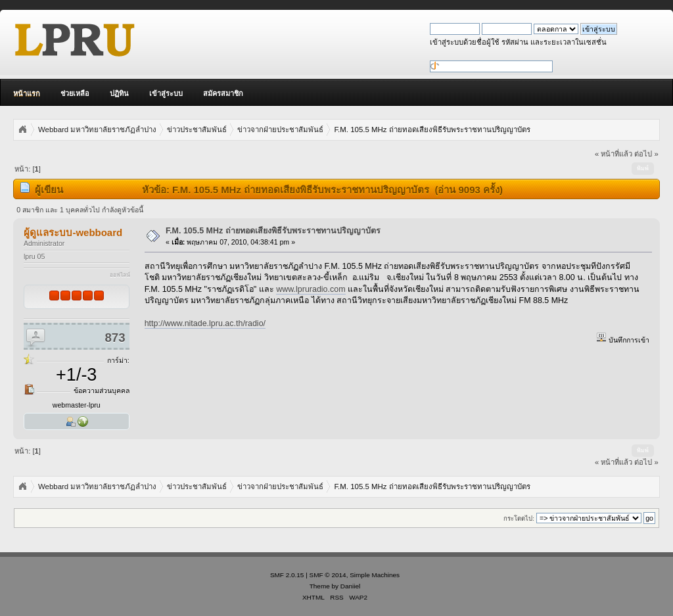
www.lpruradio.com (311, 289)
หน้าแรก (27, 93)
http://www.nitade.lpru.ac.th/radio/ (205, 323)
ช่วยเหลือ (75, 93)
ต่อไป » (646, 154)
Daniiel (350, 586)
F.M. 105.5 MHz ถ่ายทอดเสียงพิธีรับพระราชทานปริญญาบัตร (273, 231)
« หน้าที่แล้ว (614, 154)
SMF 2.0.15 (287, 575)
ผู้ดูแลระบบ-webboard (73, 232)
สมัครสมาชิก (223, 93)
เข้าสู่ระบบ (166, 93)
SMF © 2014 (328, 575)
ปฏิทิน (119, 93)
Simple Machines (375, 575)
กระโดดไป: (519, 518)
